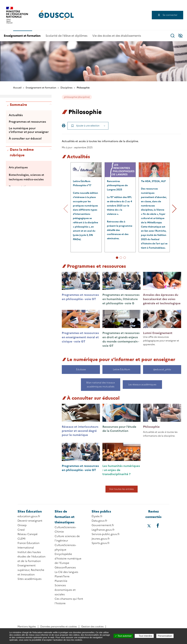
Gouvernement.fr (103, 525)
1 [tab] (117, 258)
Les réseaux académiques (142, 385)
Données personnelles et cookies (59, 627)
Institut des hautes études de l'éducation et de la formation (31, 557)
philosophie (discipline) (77, 97)
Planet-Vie (61, 581)
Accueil (17, 88)
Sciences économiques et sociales (65, 590)
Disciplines (66, 88)
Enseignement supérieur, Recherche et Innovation (31, 570)
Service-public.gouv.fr (106, 534)
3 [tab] (125, 258)
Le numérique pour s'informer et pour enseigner (29, 130)
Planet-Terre (62, 576)
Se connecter (170, 15)
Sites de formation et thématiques (65, 517)
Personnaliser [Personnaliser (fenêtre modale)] (165, 636)
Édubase (81, 369)
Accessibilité (180, 36)
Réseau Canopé (28, 534)
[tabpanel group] (86, 207)
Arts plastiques (18, 167)
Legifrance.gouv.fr (103, 530)
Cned (21, 530)
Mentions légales (27, 627)
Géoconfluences (65, 568)
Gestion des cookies (92, 627)
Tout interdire (144, 636)
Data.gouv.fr (99, 521)
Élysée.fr (97, 516)
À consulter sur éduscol (25, 138)
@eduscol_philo (162, 369)
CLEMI (21, 539)
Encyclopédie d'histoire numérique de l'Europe (68, 559)
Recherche (173, 36)
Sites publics (101, 511)
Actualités (16, 115)
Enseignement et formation (22, 36)
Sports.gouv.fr (101, 543)
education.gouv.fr (29, 516)
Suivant (172, 209)
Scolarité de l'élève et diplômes (66, 36)
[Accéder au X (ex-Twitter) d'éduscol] (149, 526)
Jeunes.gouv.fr (101, 539)
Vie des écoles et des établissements (117, 36)
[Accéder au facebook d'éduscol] (158, 525)
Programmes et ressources (27, 122)
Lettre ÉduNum (121, 369)
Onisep (22, 525)
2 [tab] (121, 258)
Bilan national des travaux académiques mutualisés (101, 385)
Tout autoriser (123, 636)
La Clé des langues (66, 572)
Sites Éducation (30, 511)
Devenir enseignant (30, 521)
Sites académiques (30, 579)
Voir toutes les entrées (121, 489)
